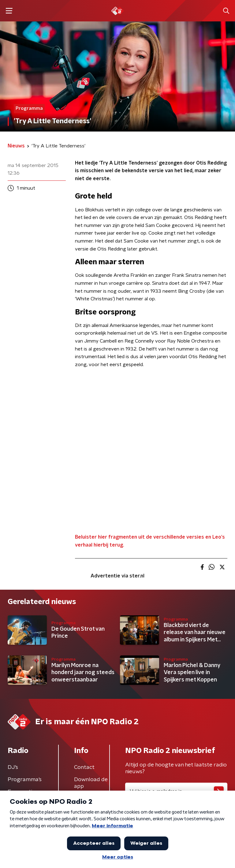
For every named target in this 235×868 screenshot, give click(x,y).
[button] (9, 11)
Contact (84, 767)
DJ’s (13, 767)
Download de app (91, 783)
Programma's (25, 780)
